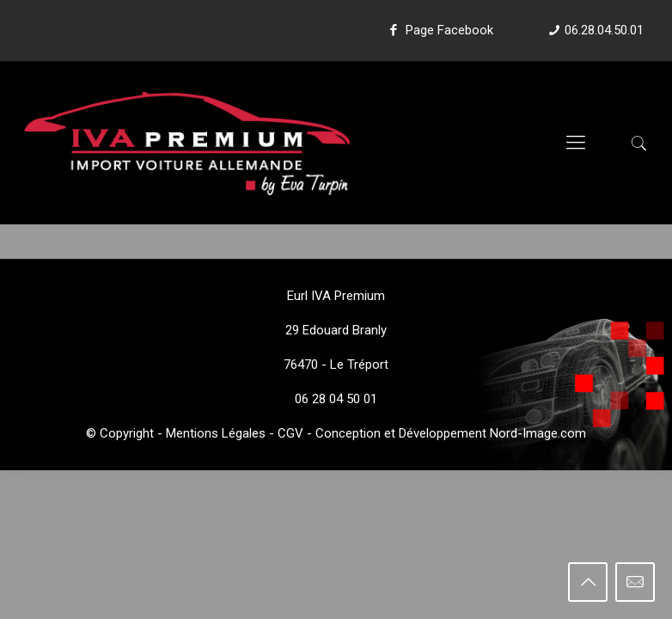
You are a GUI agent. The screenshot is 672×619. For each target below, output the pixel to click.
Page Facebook (439, 30)
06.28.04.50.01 (604, 30)
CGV (290, 433)
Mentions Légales (216, 433)
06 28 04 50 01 (336, 399)
